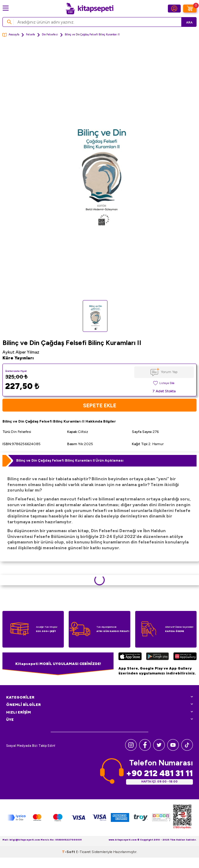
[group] (99, 171)
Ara (189, 22)
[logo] (89, 9)
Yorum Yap (169, 372)
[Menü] (6, 8)
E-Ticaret (83, 852)
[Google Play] (157, 657)
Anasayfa (11, 35)
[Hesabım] (174, 9)
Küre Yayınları (18, 358)
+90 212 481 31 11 (159, 773)
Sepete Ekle (100, 405)
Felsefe (31, 35)
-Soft (69, 852)
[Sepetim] (190, 9)
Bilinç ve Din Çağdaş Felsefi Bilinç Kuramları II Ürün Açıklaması (70, 460)
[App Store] (130, 657)
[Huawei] (185, 657)
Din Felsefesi (50, 35)
